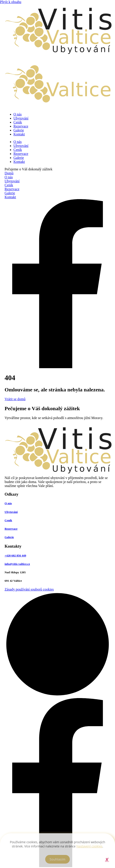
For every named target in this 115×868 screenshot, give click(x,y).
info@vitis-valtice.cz (17, 564)
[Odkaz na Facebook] (58, 367)
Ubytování (21, 118)
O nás (18, 114)
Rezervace (21, 126)
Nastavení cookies (89, 846)
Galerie (19, 130)
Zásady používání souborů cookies (29, 589)
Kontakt (19, 134)
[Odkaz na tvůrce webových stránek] (58, 696)
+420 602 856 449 (15, 555)
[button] (107, 859)
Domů (9, 173)
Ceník (18, 122)
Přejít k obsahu (11, 2)
